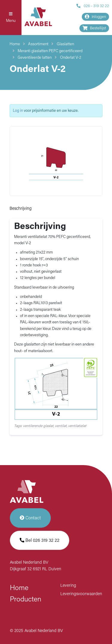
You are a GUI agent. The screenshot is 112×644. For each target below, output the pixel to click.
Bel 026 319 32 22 (40, 540)
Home (15, 44)
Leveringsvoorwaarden (81, 594)
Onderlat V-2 (71, 58)
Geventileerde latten (35, 58)
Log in (18, 111)
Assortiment (38, 44)
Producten (26, 600)
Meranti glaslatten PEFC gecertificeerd (50, 51)
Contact (30, 518)
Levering (68, 586)
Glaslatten (65, 44)
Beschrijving (21, 209)
